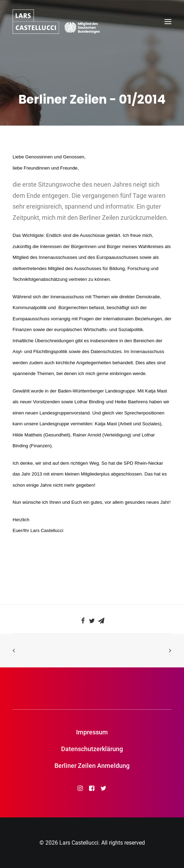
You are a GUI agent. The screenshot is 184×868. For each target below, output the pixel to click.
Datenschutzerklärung (92, 749)
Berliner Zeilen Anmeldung (92, 766)
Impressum (92, 732)
